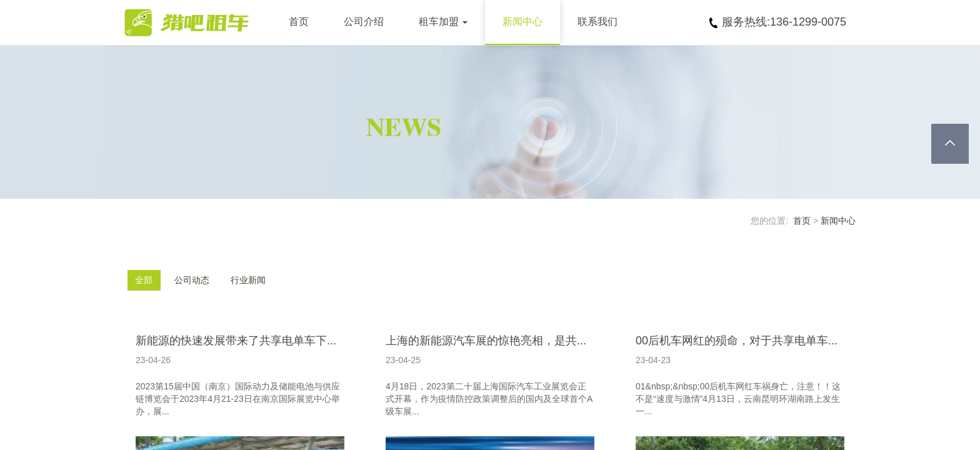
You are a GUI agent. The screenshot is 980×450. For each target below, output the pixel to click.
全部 (144, 280)
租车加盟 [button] (443, 22)
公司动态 (192, 280)
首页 (299, 22)
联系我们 (597, 22)
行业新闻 (248, 280)
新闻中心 (522, 22)
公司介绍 (364, 22)
